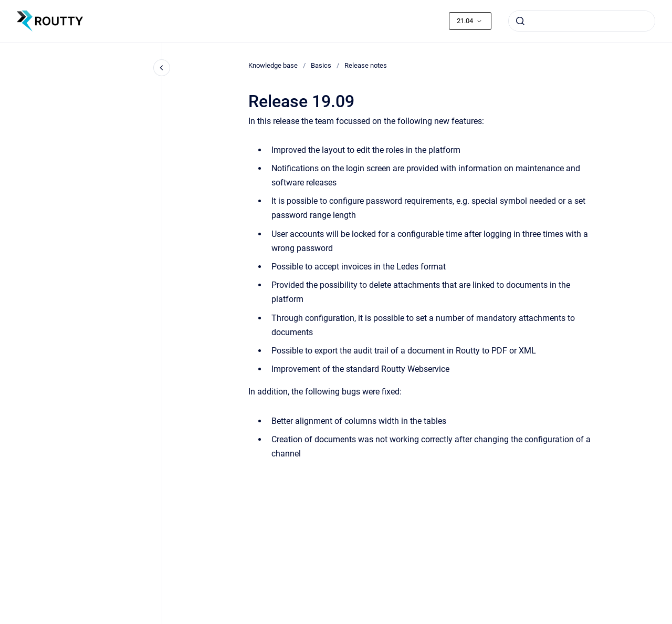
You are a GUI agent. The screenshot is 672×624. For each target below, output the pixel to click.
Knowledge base (273, 65)
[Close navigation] (162, 68)
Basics (321, 65)
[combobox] (582, 21)
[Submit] (520, 21)
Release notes (366, 65)
